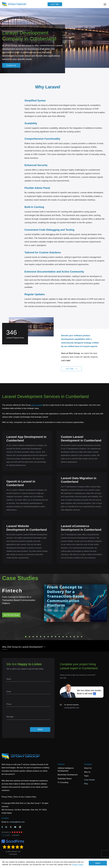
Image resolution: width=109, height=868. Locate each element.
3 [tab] (33, 637)
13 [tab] (70, 637)
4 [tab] (37, 637)
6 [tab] (44, 637)
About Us (88, 768)
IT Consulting (63, 782)
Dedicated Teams (65, 779)
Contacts (5, 818)
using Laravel (37, 405)
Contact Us (11, 65)
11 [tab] (63, 637)
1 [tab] (26, 637)
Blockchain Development (68, 775)
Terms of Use (19, 797)
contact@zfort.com (72, 708)
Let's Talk (55, 4)
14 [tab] (74, 637)
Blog (86, 784)
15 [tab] (78, 637)
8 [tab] (52, 637)
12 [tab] (67, 637)
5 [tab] (41, 637)
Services (61, 764)
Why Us (87, 772)
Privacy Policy (78, 865)
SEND (40, 729)
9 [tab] (56, 637)
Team (86, 776)
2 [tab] (29, 637)
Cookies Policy (31, 797)
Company (88, 764)
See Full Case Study (11, 615)
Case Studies (89, 780)
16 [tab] (82, 637)
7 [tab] (48, 637)
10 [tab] (59, 637)
